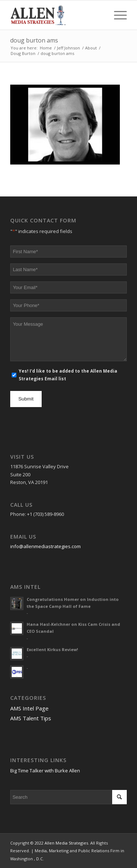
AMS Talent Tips (31, 718)
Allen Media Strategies (66, 843)
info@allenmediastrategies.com (45, 546)
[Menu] (117, 15)
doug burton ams (34, 40)
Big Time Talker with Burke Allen (45, 771)
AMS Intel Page (29, 708)
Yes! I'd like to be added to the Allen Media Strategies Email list (68, 375)
